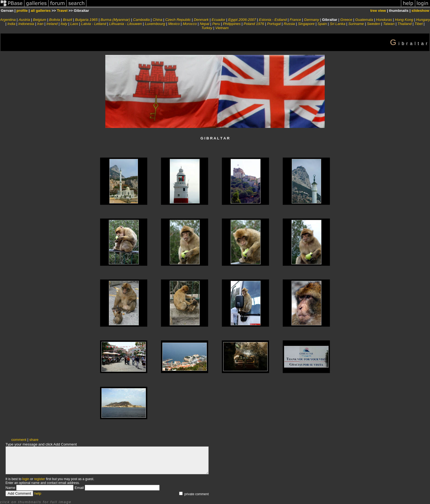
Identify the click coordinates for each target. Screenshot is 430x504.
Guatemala (364, 20)
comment (19, 440)
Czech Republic (178, 20)
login (26, 479)
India (11, 24)
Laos (74, 24)
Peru (216, 24)
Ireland (52, 24)
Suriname (356, 24)
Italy (64, 24)
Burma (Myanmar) (115, 20)
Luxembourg (155, 24)
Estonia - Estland (273, 20)
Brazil (67, 20)
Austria (24, 20)
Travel (62, 11)
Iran (40, 24)
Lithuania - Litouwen (125, 24)
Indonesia (26, 24)
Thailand (405, 24)
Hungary (423, 20)
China (158, 20)
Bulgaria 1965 (86, 20)
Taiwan (389, 24)
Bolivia (54, 20)
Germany (312, 20)
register (39, 479)
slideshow (420, 11)
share (34, 440)
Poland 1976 (254, 24)
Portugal (274, 24)
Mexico (174, 24)
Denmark (201, 20)
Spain (322, 24)
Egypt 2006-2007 (242, 20)
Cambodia (141, 20)
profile (22, 11)
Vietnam (222, 28)
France (295, 20)
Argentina (8, 20)
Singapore (306, 24)
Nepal (204, 24)
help (38, 493)
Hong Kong (404, 20)
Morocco (190, 24)
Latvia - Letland (94, 24)
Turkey (207, 28)
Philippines (232, 24)
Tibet (419, 24)
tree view (378, 11)
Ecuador (219, 20)
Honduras (384, 20)
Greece (346, 20)
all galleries (41, 11)
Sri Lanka (338, 24)
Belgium (39, 20)
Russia (289, 24)
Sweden (374, 24)
